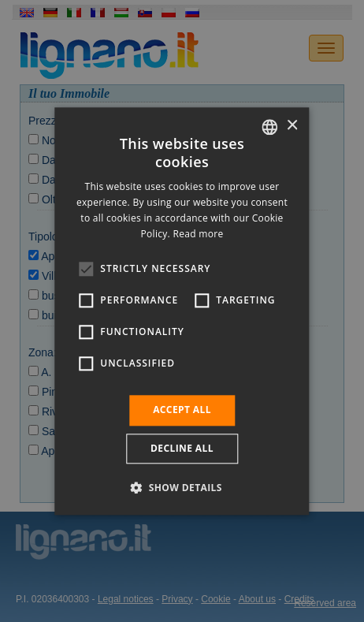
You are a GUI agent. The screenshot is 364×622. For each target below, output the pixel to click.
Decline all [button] (182, 448)
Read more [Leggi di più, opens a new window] (198, 234)
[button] (182, 487)
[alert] (182, 311)
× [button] (292, 126)
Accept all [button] (182, 410)
